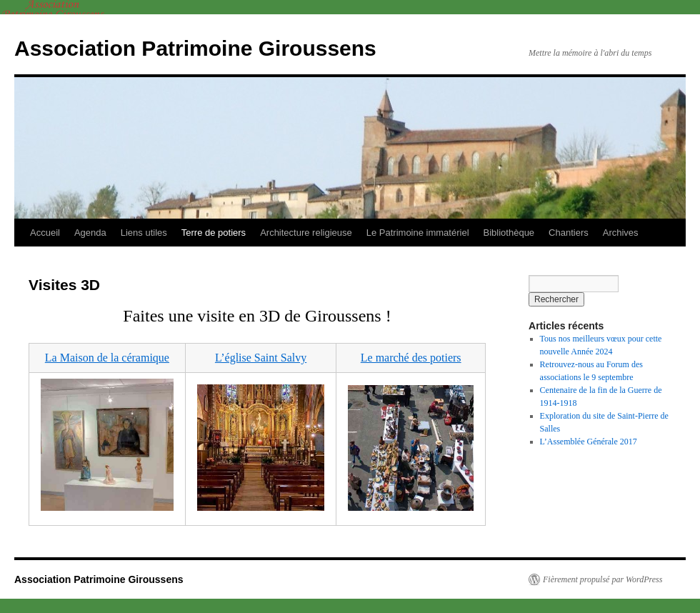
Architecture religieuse (306, 233)
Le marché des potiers (411, 358)
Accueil (45, 233)
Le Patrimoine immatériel (418, 233)
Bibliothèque (509, 233)
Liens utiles (144, 233)
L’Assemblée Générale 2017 (589, 442)
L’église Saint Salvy (261, 358)
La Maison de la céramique (107, 358)
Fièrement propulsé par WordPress (602, 579)
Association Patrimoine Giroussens (195, 48)
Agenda (90, 233)
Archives (621, 233)
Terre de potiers (214, 233)
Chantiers (569, 233)
